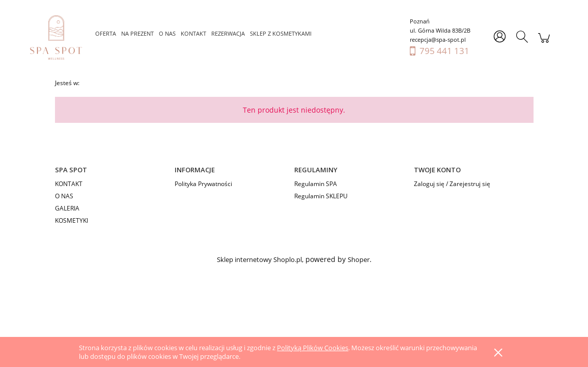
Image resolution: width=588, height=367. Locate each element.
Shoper (359, 259)
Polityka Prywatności (203, 184)
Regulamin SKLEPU (321, 196)
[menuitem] (106, 33)
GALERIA (67, 208)
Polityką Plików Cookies (313, 348)
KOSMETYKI (72, 220)
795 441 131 (444, 51)
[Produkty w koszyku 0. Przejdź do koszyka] (544, 43)
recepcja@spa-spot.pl (438, 40)
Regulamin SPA (316, 184)
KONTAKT (69, 184)
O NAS (64, 196)
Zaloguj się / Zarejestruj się (452, 184)
